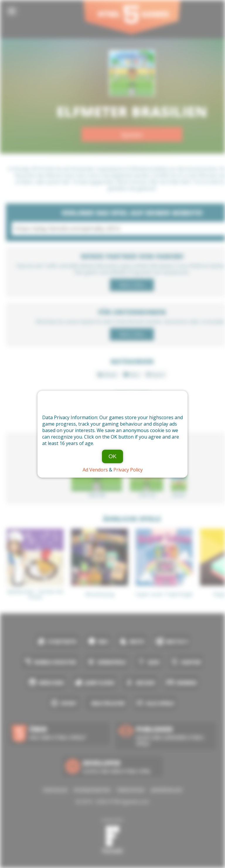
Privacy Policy (128, 470)
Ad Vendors (95, 470)
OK (112, 456)
